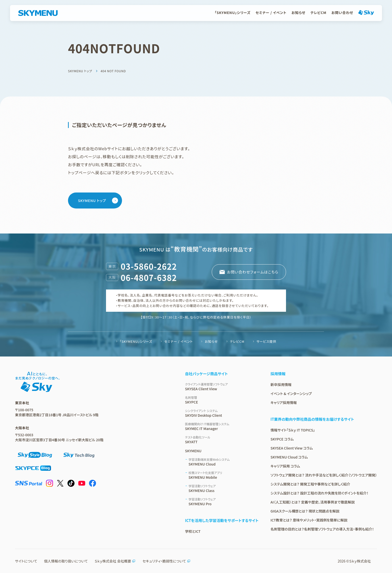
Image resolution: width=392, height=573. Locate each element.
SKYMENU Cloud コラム (289, 457)
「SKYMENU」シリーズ (233, 12)
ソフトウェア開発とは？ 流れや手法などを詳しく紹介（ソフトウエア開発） (324, 475)
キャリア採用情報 (284, 402)
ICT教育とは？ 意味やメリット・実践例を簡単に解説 (309, 520)
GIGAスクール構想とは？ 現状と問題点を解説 (305, 511)
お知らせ (298, 12)
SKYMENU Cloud (223, 462)
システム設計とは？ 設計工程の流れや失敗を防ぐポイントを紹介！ (319, 493)
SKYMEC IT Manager (222, 426)
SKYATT (222, 440)
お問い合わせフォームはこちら (252, 272)
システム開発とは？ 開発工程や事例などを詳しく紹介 (310, 484)
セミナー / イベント (271, 12)
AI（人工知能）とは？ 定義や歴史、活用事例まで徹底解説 (313, 502)
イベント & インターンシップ (291, 393)
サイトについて (26, 561)
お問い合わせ (342, 12)
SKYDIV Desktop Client (222, 413)
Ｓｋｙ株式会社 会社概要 (115, 561)
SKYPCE (222, 400)
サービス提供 (266, 341)
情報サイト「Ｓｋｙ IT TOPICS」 (293, 430)
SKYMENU (193, 451)
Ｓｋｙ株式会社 (360, 561)
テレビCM (318, 12)
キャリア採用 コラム (285, 466)
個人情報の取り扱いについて (66, 561)
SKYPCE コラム (282, 439)
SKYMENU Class (223, 488)
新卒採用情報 (281, 384)
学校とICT (193, 531)
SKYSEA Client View (222, 387)
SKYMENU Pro (223, 502)
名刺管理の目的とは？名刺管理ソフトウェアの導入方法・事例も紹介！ (322, 529)
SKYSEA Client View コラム (292, 448)
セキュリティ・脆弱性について (166, 561)
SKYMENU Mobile (223, 475)
